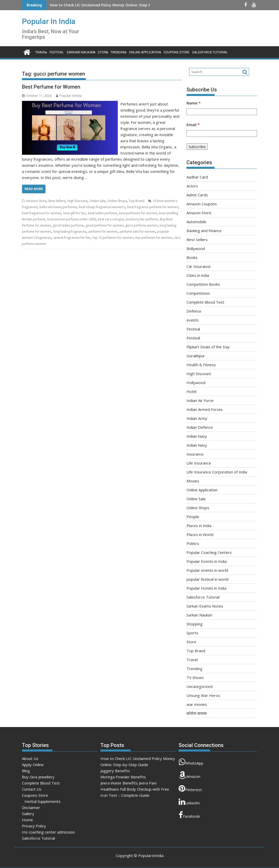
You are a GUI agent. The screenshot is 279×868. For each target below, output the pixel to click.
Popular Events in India (207, 561)
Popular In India (49, 21)
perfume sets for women (137, 231)
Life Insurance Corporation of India (217, 472)
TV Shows (195, 677)
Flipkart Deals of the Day (208, 347)
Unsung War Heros (203, 695)
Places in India (199, 526)
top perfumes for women (154, 238)
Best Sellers (57, 201)
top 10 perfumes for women (113, 238)
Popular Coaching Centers (209, 552)
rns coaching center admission (48, 832)
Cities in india (198, 275)
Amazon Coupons (202, 204)
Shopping (195, 624)
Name (194, 103)
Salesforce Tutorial (210, 52)
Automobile (196, 222)
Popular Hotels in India (206, 588)
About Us (30, 758)
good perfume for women (104, 225)
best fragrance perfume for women (153, 207)
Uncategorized (200, 686)
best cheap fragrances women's (102, 207)
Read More (34, 189)
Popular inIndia (69, 96)
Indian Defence (200, 427)
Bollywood (196, 248)
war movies (197, 704)
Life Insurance (199, 463)
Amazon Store (36, 201)
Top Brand (137, 201)
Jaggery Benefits (115, 771)
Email (193, 125)
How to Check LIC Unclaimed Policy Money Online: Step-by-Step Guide (112, 5)
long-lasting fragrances (70, 231)
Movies (193, 481)
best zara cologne (111, 219)
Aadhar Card (197, 177)
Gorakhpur (196, 356)
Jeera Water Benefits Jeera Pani (128, 783)
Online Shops (117, 201)
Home (27, 820)
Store (103, 52)
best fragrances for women (42, 213)
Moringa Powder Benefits (123, 777)
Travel (41, 52)
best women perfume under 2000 (72, 219)
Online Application (145, 52)
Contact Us (32, 789)
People (193, 517)
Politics (193, 543)
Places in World (200, 534)
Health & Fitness (201, 365)
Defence (194, 311)
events (193, 320)
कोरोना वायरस (197, 713)
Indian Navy (197, 436)
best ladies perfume (102, 213)
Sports (192, 633)
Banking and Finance (204, 231)
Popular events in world (207, 570)
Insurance (195, 454)
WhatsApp (191, 762)
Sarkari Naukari (81, 52)
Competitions (198, 293)
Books (192, 257)
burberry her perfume (142, 219)
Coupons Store (176, 52)
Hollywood (196, 383)
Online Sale (97, 201)
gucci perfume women (142, 225)
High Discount (77, 201)
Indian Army (197, 418)
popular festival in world (207, 579)
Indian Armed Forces (205, 409)
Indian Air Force (200, 400)
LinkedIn (189, 802)
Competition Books (203, 284)
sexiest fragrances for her (72, 238)
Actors (192, 186)
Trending (118, 52)
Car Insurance (199, 266)
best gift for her (75, 213)
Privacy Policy (34, 826)
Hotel (191, 391)
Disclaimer (31, 807)
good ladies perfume (68, 225)
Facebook (189, 815)
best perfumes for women (138, 213)
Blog (26, 771)
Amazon (189, 775)
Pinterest (190, 788)
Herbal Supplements (43, 801)
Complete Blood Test (205, 302)
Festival (57, 52)
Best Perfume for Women (51, 87)
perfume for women (103, 231)
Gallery (28, 814)
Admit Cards (197, 195)
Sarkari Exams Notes (205, 606)
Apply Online (33, 765)
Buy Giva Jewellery (38, 777)
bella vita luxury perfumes (58, 207)
